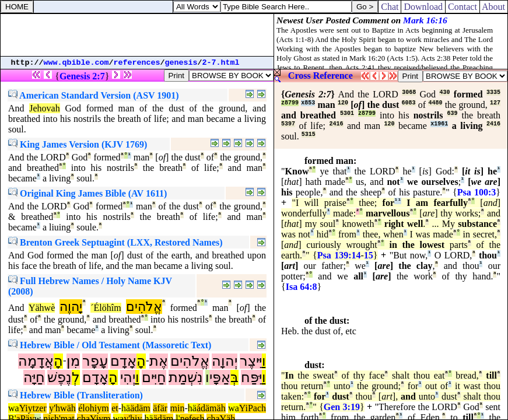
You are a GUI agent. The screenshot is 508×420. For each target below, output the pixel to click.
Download (423, 7)
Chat (390, 7)
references (137, 63)
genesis (181, 63)
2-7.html (221, 63)
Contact (463, 7)
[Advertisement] (137, 35)
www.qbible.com (76, 63)
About (494, 7)
